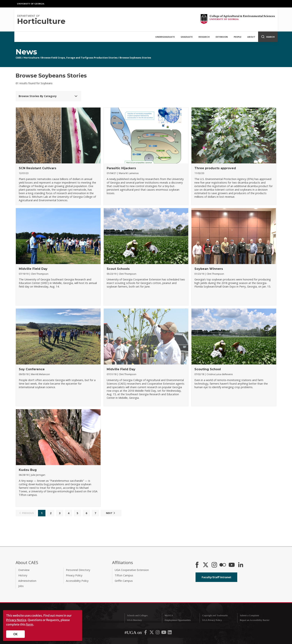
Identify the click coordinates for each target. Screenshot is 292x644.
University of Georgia (31, 4)
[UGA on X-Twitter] (152, 633)
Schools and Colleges (137, 615)
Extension (222, 37)
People (238, 37)
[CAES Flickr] (223, 565)
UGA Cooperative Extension (132, 570)
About (251, 37)
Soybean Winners (209, 269)
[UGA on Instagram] (158, 633)
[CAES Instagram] (214, 565)
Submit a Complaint (249, 615)
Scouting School (208, 369)
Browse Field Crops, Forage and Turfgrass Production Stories (79, 58)
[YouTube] (232, 565)
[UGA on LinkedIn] (170, 633)
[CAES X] (206, 565)
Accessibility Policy (77, 581)
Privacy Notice (16, 620)
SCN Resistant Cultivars (38, 168)
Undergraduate (165, 37)
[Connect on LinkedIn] (241, 565)
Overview (24, 570)
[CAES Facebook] (197, 565)
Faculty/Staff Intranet (216, 577)
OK (16, 634)
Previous (26, 513)
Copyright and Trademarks (215, 615)
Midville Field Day (33, 269)
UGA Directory (134, 620)
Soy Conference (32, 369)
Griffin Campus (124, 581)
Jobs (21, 586)
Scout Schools (118, 269)
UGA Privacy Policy (212, 620)
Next (111, 513)
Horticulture (31, 58)
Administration (27, 581)
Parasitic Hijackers (121, 168)
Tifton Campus (124, 575)
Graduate (187, 37)
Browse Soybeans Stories (135, 58)
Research (204, 37)
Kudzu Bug (28, 470)
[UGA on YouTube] (164, 633)
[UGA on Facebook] (146, 633)
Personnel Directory (78, 570)
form (30, 624)
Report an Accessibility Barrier (255, 620)
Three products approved (215, 168)
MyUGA (169, 615)
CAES (19, 58)
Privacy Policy (74, 575)
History (23, 575)
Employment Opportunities (178, 620)
